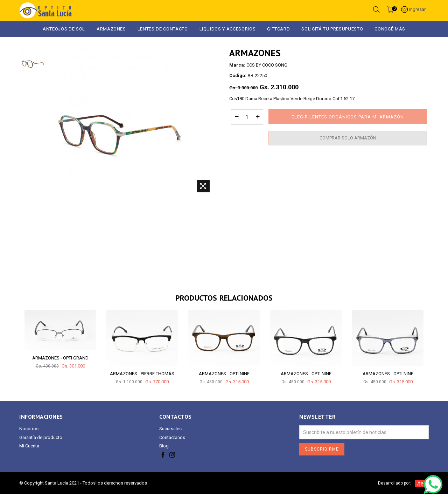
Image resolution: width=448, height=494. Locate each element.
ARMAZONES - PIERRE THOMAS (142, 374)
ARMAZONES (111, 29)
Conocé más (390, 29)
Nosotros (29, 429)
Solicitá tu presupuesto (332, 29)
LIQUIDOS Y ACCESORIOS (228, 29)
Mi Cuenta (29, 446)
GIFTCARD (278, 29)
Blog (164, 446)
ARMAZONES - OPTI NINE (224, 374)
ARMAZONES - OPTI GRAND (60, 358)
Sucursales (170, 429)
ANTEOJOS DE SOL (64, 29)
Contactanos (172, 437)
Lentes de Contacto (163, 29)
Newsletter (317, 417)
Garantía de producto (41, 437)
